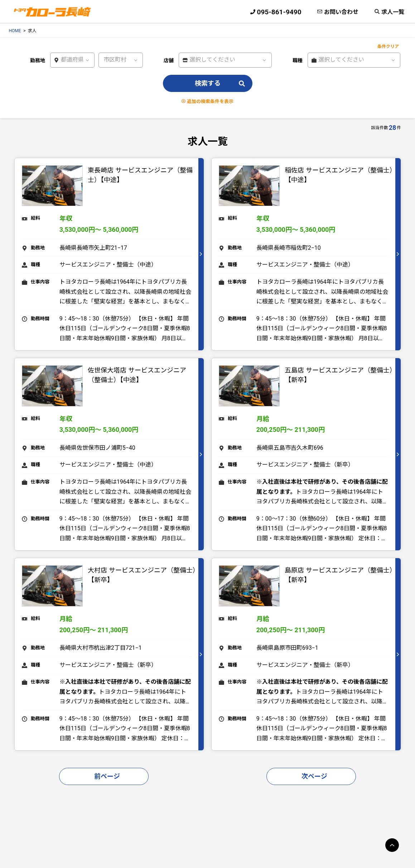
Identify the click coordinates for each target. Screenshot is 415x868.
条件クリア (388, 47)
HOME (15, 31)
